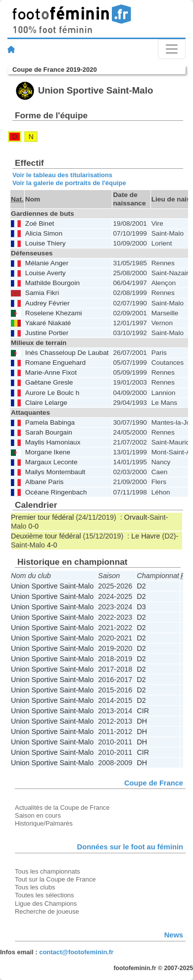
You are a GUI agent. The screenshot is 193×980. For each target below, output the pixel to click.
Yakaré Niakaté (48, 323)
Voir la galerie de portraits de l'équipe (69, 183)
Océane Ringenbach (56, 492)
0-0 (33, 526)
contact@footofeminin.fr (76, 952)
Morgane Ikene (48, 452)
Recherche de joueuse (47, 911)
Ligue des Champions (46, 904)
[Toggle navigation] (172, 49)
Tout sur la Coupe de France (55, 879)
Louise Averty (46, 273)
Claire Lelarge (46, 403)
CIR (143, 711)
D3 (141, 607)
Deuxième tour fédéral (46, 536)
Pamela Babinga (50, 422)
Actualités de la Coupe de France (62, 808)
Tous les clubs (35, 887)
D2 (141, 586)
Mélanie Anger (47, 263)
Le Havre (145, 536)
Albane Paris (45, 482)
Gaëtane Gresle (49, 382)
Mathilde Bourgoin (52, 283)
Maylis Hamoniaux (53, 442)
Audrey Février (48, 303)
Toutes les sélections (45, 895)
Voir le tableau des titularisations (62, 175)
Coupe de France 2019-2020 (55, 70)
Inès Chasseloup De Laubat (67, 353)
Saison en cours (38, 815)
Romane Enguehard (55, 363)
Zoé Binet (40, 223)
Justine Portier (47, 333)
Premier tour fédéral (42, 517)
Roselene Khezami (54, 313)
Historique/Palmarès (44, 823)
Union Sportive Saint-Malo (52, 586)
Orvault (136, 517)
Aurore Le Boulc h (52, 393)
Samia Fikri (42, 293)
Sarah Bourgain (49, 432)
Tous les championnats (48, 871)
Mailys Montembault (55, 472)
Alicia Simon (44, 233)
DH (142, 721)
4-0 (52, 545)
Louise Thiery (46, 243)
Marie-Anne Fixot (51, 372)
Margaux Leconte (51, 462)
